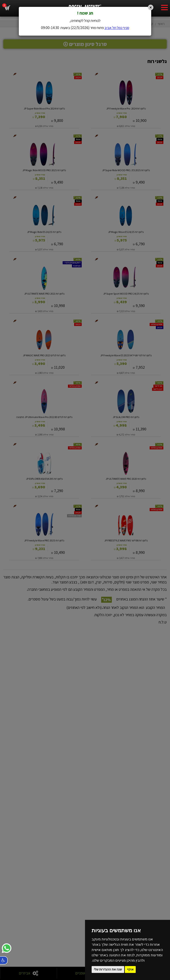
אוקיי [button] (130, 969)
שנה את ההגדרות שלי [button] (108, 969)
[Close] (151, 7)
